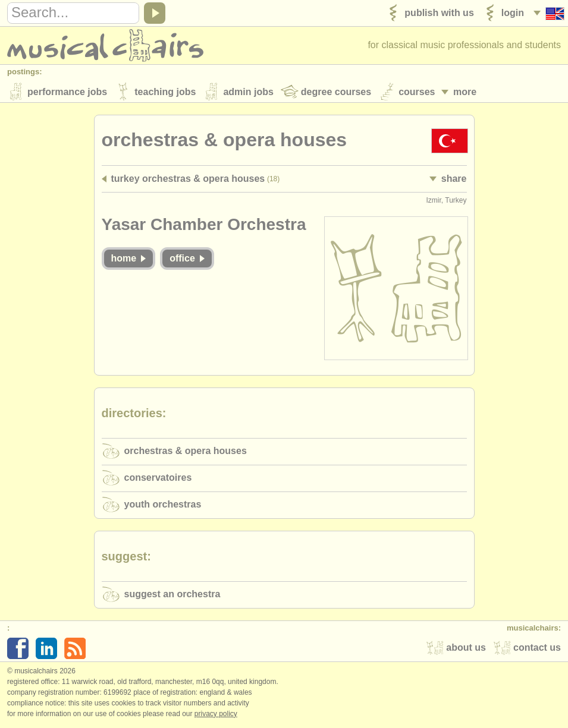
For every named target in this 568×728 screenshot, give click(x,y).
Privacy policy (216, 716)
